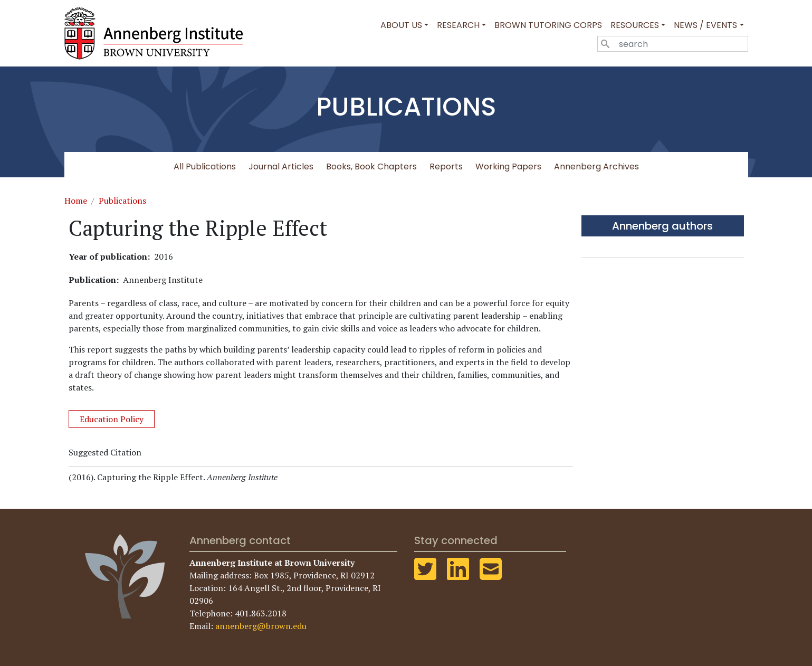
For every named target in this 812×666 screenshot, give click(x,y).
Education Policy (112, 419)
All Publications (205, 166)
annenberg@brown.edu (261, 626)
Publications (122, 201)
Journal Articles (281, 166)
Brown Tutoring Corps (548, 25)
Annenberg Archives (596, 166)
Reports (446, 166)
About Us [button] (401, 25)
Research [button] (458, 25)
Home (76, 201)
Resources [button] (635, 25)
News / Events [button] (705, 25)
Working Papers (508, 166)
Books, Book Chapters (371, 166)
